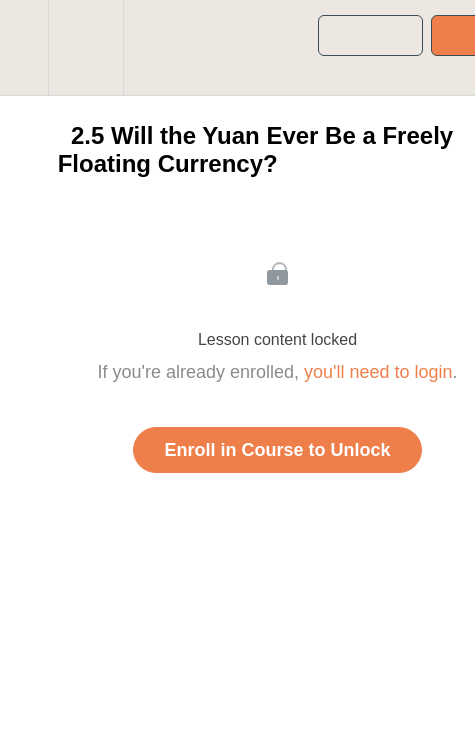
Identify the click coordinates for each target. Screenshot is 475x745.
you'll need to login (378, 372)
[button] (24, 47)
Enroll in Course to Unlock (277, 450)
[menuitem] (85, 47)
